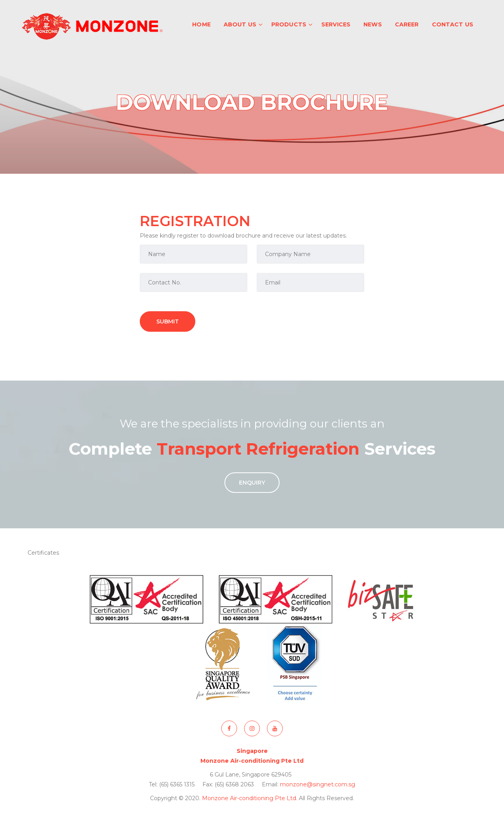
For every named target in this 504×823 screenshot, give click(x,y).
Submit (168, 321)
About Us (240, 24)
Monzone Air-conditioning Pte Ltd (249, 798)
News (373, 24)
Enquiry (252, 483)
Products (289, 24)
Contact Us (453, 24)
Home (201, 24)
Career (407, 24)
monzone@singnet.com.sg (318, 784)
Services (336, 24)
